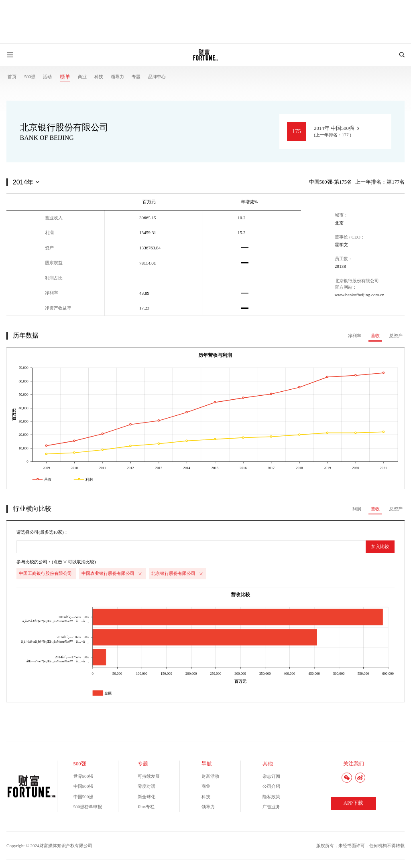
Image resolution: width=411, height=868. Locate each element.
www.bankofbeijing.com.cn (360, 295)
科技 (99, 77)
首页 (12, 77)
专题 (136, 77)
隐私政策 (271, 797)
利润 (357, 509)
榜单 (65, 77)
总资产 (396, 336)
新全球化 (146, 797)
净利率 (355, 336)
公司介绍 (271, 786)
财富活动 (210, 776)
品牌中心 (157, 77)
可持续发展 (149, 776)
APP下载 (353, 803)
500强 (30, 77)
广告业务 (271, 807)
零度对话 (146, 786)
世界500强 (83, 776)
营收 (375, 336)
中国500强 (83, 786)
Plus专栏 (146, 807)
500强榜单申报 (88, 807)
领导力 (117, 77)
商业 (82, 77)
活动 (47, 77)
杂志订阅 (271, 776)
